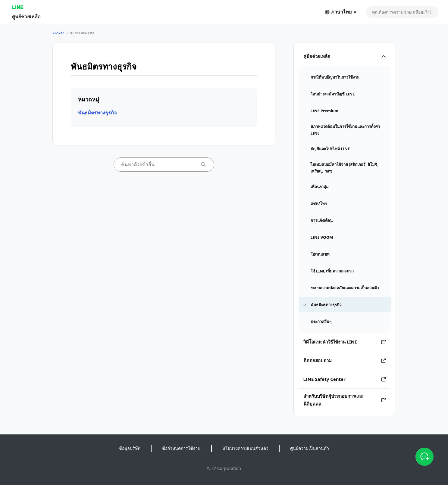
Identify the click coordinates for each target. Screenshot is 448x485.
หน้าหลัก (58, 33)
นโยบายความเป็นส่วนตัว (245, 448)
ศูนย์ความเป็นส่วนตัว (310, 448)
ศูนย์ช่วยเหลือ (26, 16)
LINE (18, 7)
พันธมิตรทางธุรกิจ (97, 113)
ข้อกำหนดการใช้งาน (181, 448)
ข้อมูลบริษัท (130, 448)
